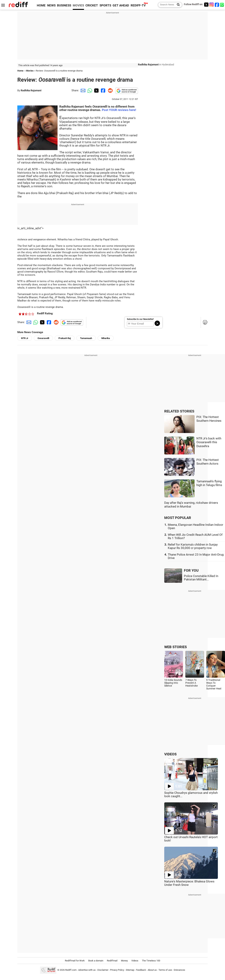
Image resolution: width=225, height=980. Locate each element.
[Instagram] (212, 5)
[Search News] (177, 5)
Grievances (179, 970)
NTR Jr (25, 338)
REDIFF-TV (138, 5)
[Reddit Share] (110, 90)
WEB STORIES (175, 647)
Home (20, 71)
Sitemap (130, 970)
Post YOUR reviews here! (119, 110)
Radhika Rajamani (31, 90)
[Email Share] (82, 90)
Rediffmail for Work (75, 961)
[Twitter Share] (96, 90)
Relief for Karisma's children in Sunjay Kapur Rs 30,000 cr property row (193, 546)
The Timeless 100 (151, 961)
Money (124, 961)
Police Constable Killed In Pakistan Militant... (201, 578)
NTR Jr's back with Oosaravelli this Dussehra (209, 442)
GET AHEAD (121, 5)
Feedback (141, 970)
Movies (30, 71)
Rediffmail (112, 961)
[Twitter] (206, 5)
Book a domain (96, 961)
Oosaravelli (43, 338)
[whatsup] (222, 5)
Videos (135, 961)
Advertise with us (87, 970)
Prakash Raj (65, 338)
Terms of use (165, 970)
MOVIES (78, 5)
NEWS (51, 5)
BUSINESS (64, 5)
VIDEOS (170, 754)
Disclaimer (103, 970)
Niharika (106, 338)
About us (152, 970)
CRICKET (92, 5)
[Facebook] (217, 5)
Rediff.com (71, 970)
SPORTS (105, 5)
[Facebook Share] (103, 90)
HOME (41, 5)
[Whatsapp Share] (89, 90)
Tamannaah (86, 338)
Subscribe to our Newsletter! (140, 319)
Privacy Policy (117, 970)
